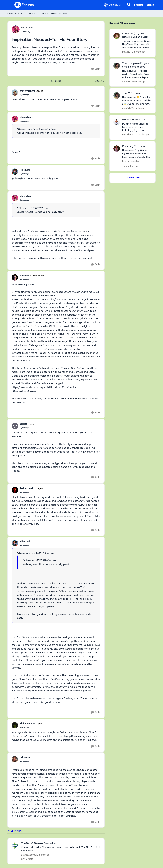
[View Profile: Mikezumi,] (15, 172)
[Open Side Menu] (9, 5)
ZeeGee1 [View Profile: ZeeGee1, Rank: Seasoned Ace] (24, 276)
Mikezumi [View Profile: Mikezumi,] (25, 170)
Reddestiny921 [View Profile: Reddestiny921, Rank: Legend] (28, 488)
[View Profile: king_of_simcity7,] (117, 149)
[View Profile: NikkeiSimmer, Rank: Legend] (15, 725)
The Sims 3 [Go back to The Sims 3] (32, 13)
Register (139, 5)
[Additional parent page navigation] (22, 13)
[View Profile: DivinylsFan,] (117, 122)
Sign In (150, 5)
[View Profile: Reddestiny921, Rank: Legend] (15, 490)
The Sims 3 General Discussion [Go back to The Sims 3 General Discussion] (54, 13)
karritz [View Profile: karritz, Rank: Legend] (23, 424)
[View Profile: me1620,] (117, 36)
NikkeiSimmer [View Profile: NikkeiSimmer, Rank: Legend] (27, 724)
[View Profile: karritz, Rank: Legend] (15, 426)
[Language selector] (114, 5)
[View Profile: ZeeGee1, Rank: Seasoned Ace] (15, 277)
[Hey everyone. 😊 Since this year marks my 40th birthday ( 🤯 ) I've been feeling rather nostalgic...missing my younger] (137, 101)
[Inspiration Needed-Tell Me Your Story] (31, 95)
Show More (15, 831)
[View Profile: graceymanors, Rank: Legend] (15, 93)
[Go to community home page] (24, 5)
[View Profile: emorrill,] (117, 66)
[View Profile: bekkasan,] (15, 759)
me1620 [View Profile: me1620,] (126, 52)
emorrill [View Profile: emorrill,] (126, 82)
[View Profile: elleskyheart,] (16, 29)
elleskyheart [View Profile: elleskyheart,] (28, 28)
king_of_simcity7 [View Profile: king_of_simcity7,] (131, 161)
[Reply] (96, 69)
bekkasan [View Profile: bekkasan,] (25, 757)
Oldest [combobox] (100, 81)
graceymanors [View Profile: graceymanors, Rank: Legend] (27, 91)
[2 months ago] (138, 52)
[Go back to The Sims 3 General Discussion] (61, 843)
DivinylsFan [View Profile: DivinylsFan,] (128, 135)
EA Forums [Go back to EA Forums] (12, 13)
